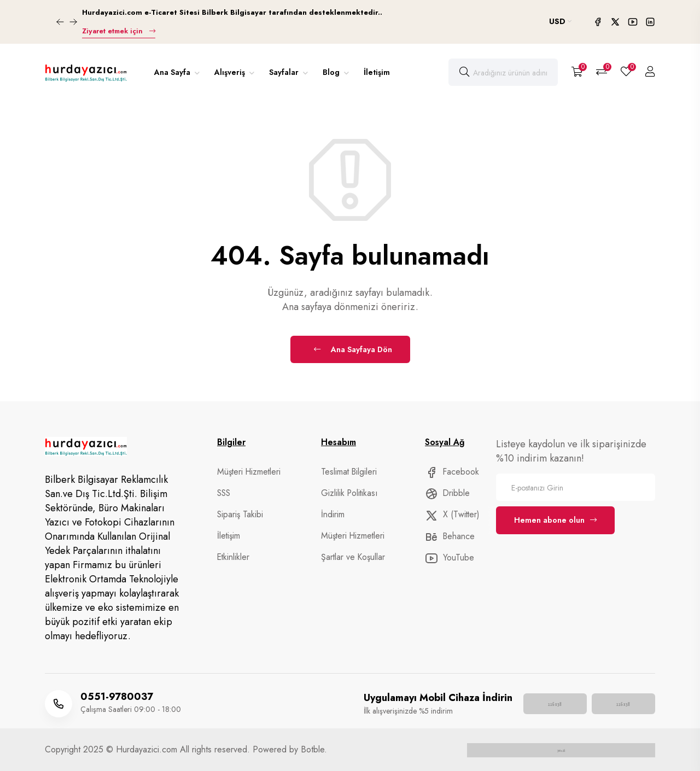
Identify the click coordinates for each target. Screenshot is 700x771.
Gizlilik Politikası (348, 493)
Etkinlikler (232, 557)
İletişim (377, 72)
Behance (449, 536)
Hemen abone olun (555, 520)
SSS (224, 493)
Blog (332, 72)
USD (560, 21)
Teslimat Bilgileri (349, 472)
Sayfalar (285, 72)
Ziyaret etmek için (118, 31)
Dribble (447, 493)
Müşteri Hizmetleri (247, 472)
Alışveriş (231, 72)
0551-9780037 (117, 697)
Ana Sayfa (173, 72)
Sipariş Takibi (240, 515)
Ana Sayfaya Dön (353, 349)
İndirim (332, 515)
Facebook (451, 472)
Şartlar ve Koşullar (352, 557)
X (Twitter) (451, 515)
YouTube (449, 558)
